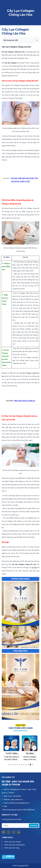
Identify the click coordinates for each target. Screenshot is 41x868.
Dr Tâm (34, 568)
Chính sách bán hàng (12, 848)
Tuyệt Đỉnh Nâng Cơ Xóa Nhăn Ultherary (11, 754)
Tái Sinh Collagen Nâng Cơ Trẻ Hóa (30, 754)
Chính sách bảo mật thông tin (15, 845)
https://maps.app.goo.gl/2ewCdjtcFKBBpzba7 (19, 810)
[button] (7, 748)
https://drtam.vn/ (17, 800)
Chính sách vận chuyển (12, 842)
